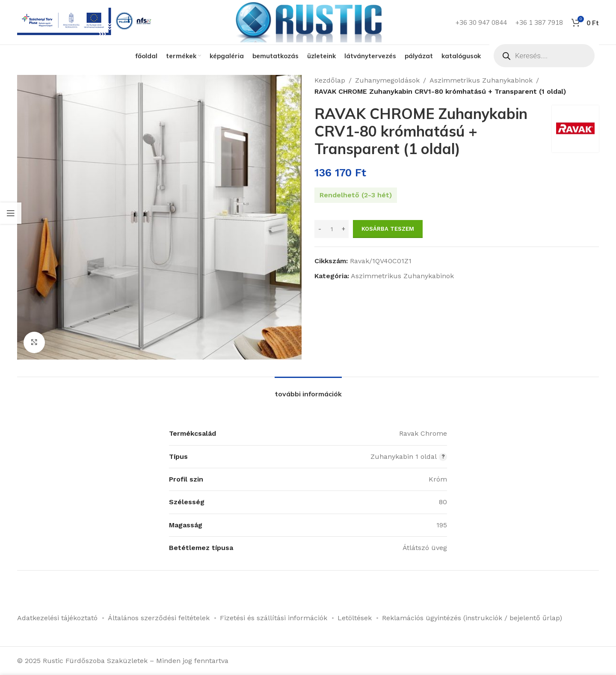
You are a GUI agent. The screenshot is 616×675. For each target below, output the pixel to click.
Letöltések (355, 618)
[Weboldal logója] (308, 22)
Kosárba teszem (388, 229)
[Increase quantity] (343, 229)
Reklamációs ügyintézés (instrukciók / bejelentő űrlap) (472, 618)
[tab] (308, 390)
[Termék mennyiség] (332, 229)
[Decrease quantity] (320, 229)
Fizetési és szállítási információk (274, 618)
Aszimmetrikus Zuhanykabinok (481, 80)
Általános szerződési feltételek (159, 618)
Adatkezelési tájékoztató (57, 618)
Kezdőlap (330, 80)
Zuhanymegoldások (387, 80)
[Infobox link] (86, 22)
